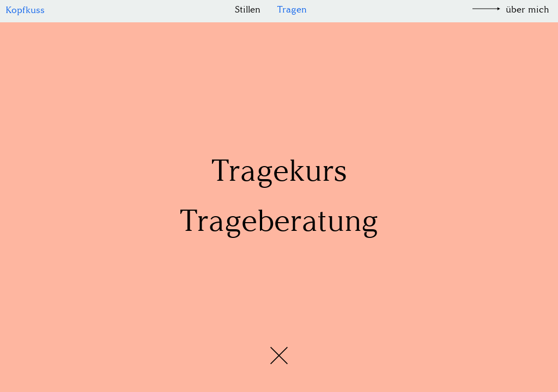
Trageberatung (279, 221)
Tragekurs (279, 171)
